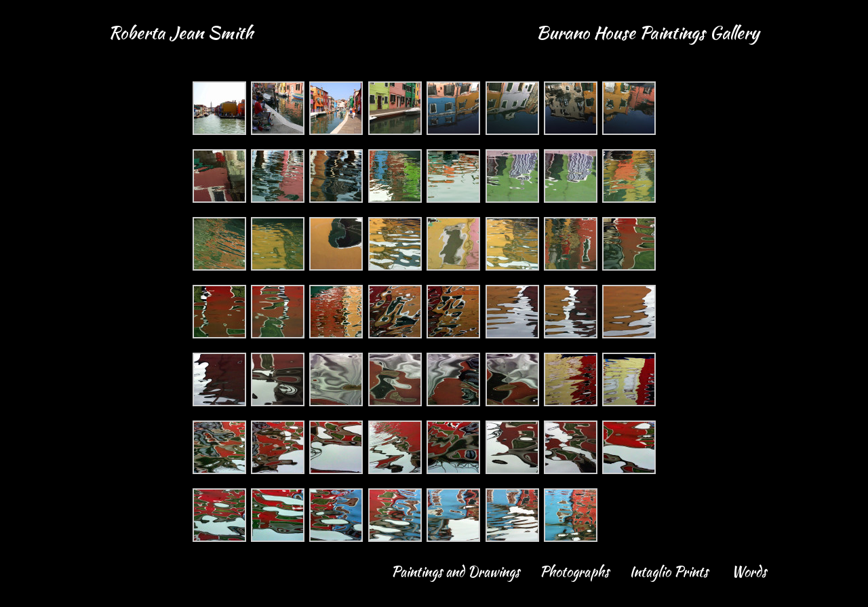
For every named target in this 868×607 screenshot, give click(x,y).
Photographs (576, 572)
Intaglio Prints (672, 572)
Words (751, 572)
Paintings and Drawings (457, 572)
